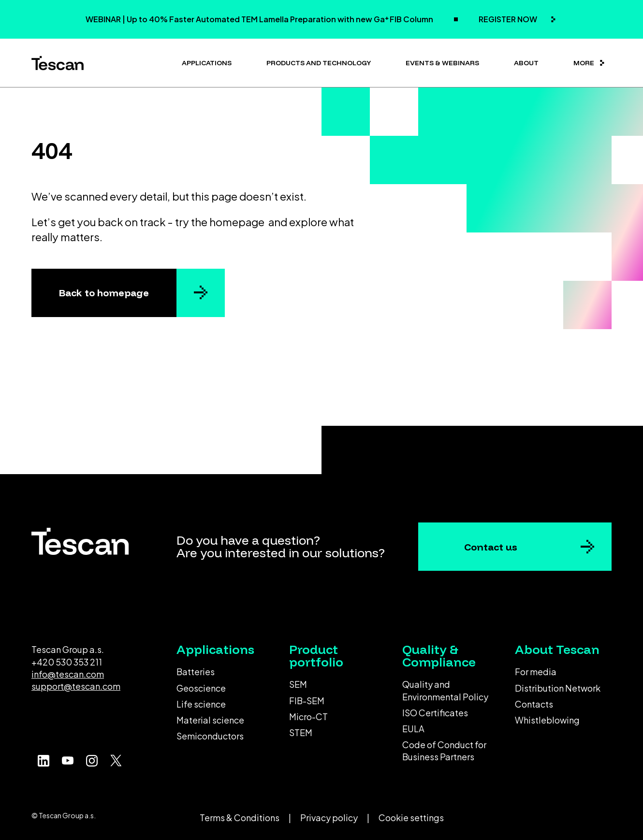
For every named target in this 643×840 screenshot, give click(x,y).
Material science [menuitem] (210, 720)
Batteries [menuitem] (196, 672)
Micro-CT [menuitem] (308, 717)
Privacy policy (329, 818)
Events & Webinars (442, 63)
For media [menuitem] (536, 672)
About (526, 63)
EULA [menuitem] (413, 729)
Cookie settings (411, 818)
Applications (207, 63)
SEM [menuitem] (298, 684)
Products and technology (319, 63)
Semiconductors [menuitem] (210, 736)
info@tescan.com (68, 674)
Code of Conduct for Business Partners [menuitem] (444, 751)
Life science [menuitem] (201, 704)
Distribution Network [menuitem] (558, 688)
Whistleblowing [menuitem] (547, 720)
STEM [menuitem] (301, 732)
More (584, 63)
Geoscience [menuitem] (201, 688)
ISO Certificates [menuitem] (435, 713)
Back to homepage (104, 293)
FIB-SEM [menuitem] (307, 701)
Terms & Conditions (240, 818)
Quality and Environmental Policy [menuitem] (445, 690)
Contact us (491, 547)
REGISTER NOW (509, 19)
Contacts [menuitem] (534, 704)
